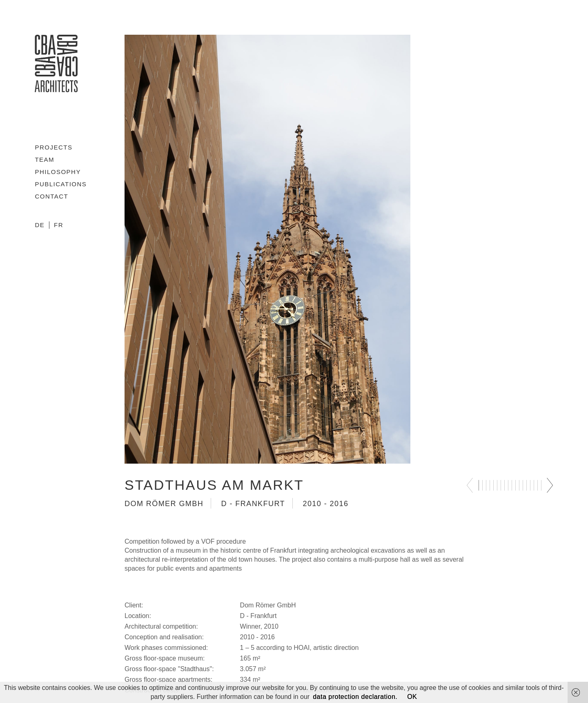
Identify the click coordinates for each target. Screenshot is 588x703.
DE (40, 225)
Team (45, 160)
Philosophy (58, 172)
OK (412, 697)
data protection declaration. (355, 697)
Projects (53, 147)
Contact (51, 196)
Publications (61, 184)
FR (59, 225)
